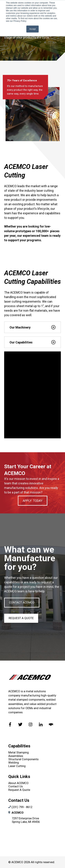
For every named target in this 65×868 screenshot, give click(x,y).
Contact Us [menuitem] (16, 786)
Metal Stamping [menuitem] (19, 752)
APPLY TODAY (33, 501)
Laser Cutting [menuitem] (17, 766)
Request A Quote (21, 618)
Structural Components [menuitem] (23, 759)
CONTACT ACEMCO (22, 602)
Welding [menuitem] (14, 762)
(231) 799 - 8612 (22, 807)
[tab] (32, 327)
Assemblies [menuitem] (16, 756)
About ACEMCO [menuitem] (18, 783)
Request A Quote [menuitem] (19, 790)
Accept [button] (32, 29)
